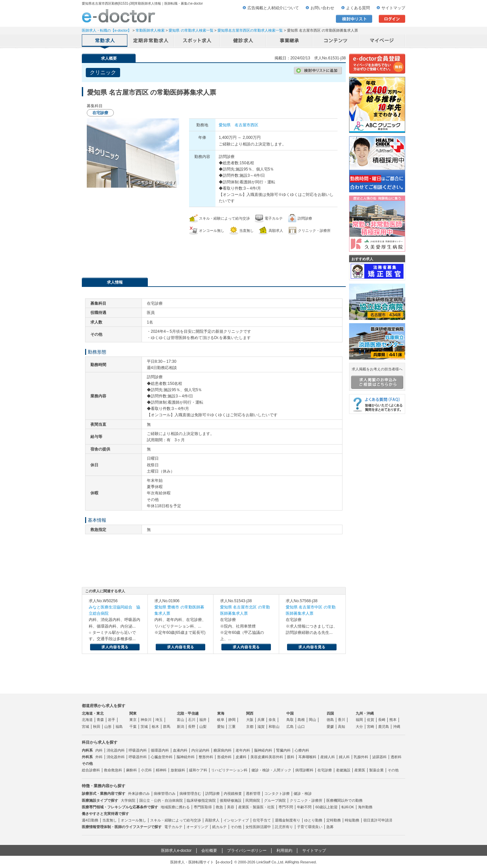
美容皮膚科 (260, 757)
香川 (341, 720)
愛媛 (330, 727)
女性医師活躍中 (258, 827)
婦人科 (344, 757)
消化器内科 (116, 750)
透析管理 (253, 793)
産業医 (360, 770)
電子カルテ (173, 827)
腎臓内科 (283, 750)
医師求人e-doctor (176, 851)
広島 (290, 727)
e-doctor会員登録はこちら (377, 64)
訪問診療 (212, 793)
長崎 (382, 720)
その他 (393, 770)
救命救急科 (113, 770)
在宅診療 (325, 770)
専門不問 (286, 807)
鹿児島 (384, 727)
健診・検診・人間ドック (271, 770)
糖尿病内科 (223, 750)
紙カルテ (219, 827)
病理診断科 (304, 770)
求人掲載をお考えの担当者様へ (377, 378)
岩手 (112, 720)
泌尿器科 (379, 757)
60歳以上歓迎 (326, 807)
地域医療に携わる (175, 807)
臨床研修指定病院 (201, 800)
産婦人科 (328, 757)
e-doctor (119, 16)
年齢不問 (304, 807)
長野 (192, 727)
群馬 (167, 727)
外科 (99, 757)
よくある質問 (358, 8)
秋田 (97, 727)
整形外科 (206, 757)
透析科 (396, 757)
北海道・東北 (93, 713)
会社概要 (209, 851)
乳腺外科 (361, 757)
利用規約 (284, 851)
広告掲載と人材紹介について (273, 8)
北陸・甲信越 (188, 713)
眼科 (291, 757)
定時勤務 (334, 820)
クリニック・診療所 (306, 800)
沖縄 (397, 727)
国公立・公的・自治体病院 (161, 800)
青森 (100, 720)
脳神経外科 (186, 757)
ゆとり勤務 (313, 820)
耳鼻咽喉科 (307, 757)
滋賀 (261, 727)
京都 (250, 727)
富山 (180, 720)
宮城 (85, 727)
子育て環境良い (310, 827)
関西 (250, 713)
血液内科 (180, 750)
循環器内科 (160, 750)
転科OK (348, 807)
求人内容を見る (115, 647)
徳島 (330, 720)
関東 (133, 713)
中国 (290, 713)
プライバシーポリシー (247, 851)
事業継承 (290, 41)
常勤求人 (105, 41)
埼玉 (159, 720)
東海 (221, 713)
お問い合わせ (322, 8)
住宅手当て (262, 820)
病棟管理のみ (165, 793)
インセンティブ (236, 820)
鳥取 (290, 720)
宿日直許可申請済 (378, 820)
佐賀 (371, 720)
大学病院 (128, 800)
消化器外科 (116, 757)
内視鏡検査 (233, 793)
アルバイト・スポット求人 (197, 41)
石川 (192, 720)
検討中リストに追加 (318, 71)
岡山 (312, 720)
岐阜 (221, 720)
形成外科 (224, 757)
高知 (341, 727)
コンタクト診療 (277, 793)
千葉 (133, 727)
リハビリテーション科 (229, 770)
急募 (330, 827)
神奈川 (146, 720)
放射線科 (178, 770)
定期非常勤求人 (151, 41)
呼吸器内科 (138, 750)
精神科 (161, 770)
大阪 (250, 720)
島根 (301, 720)
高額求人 (212, 820)
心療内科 (302, 750)
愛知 (221, 727)
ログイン (392, 19)
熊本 (393, 720)
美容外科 (276, 757)
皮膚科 (241, 757)
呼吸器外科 (138, 757)
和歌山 (274, 727)
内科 (99, 750)
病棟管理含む (190, 793)
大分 (359, 727)
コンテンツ (336, 41)
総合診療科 (91, 770)
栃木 (155, 727)
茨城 (144, 727)
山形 (108, 727)
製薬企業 (376, 770)
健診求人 (243, 41)
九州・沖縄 (365, 713)
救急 (219, 807)
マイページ (382, 41)
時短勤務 (352, 820)
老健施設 (343, 770)
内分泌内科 (200, 750)
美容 (231, 807)
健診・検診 (303, 793)
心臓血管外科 (162, 757)
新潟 (180, 727)
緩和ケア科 (198, 770)
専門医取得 (203, 807)
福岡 (359, 720)
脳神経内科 (263, 750)
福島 (119, 727)
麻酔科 (131, 770)
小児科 (146, 770)
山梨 (203, 727)
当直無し (110, 820)
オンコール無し (133, 820)
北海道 (87, 720)
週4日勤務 (90, 820)
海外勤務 (365, 807)
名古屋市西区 (246, 125)
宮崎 (371, 727)
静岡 (232, 720)
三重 (232, 727)
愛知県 (225, 125)
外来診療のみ (139, 793)
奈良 (272, 720)
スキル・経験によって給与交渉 (176, 820)
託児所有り (284, 827)
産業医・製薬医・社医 (256, 807)
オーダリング (197, 827)
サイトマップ (393, 8)
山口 (301, 727)
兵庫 (261, 720)
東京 (133, 720)
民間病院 (253, 800)
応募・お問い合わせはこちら (214, 253)
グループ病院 (275, 800)
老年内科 (243, 750)
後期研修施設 (231, 800)
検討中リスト (354, 19)
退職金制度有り (288, 820)
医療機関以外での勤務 (344, 800)
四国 (330, 713)
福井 (203, 720)
